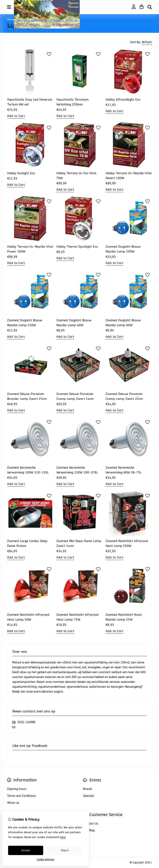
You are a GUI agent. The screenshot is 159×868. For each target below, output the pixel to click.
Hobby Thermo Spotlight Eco (77, 247)
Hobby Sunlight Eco (21, 173)
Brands (88, 789)
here (63, 837)
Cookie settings (45, 860)
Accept (26, 850)
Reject (65, 850)
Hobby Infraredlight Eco (123, 100)
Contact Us (91, 824)
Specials (89, 796)
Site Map (89, 830)
